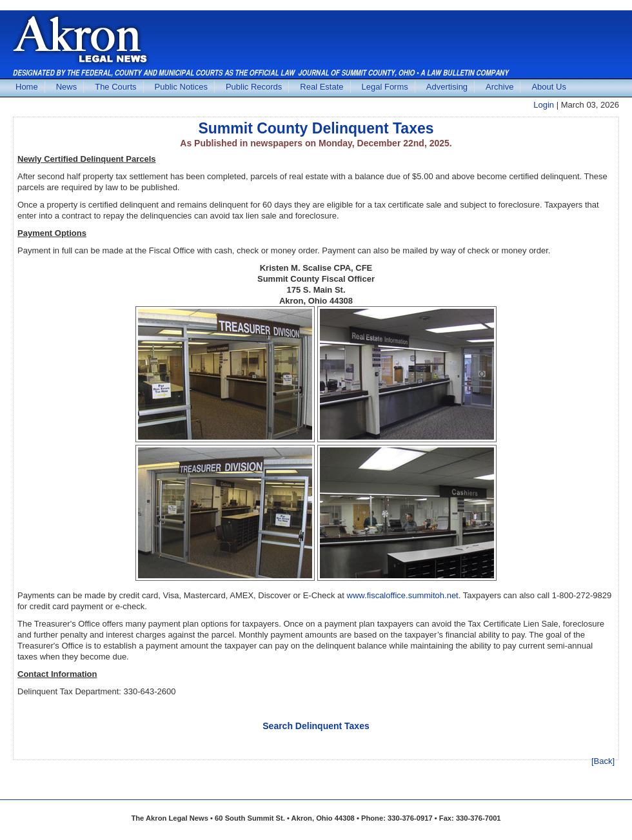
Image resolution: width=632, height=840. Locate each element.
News (67, 87)
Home (27, 87)
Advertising (447, 87)
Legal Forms (385, 87)
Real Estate (321, 87)
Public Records (254, 87)
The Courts (115, 87)
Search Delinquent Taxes (316, 726)
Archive (499, 87)
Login (544, 105)
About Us (548, 87)
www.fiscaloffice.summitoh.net (403, 595)
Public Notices (181, 87)
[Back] (603, 761)
